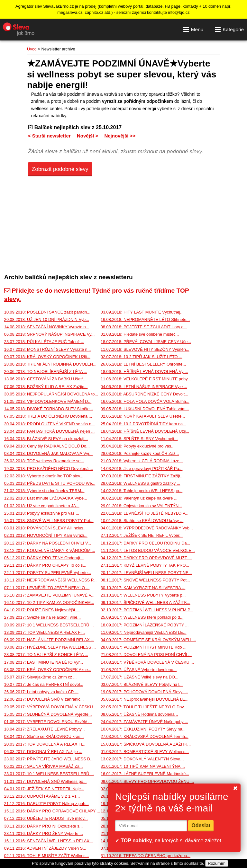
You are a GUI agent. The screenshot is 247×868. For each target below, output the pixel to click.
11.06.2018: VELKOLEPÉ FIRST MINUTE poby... (146, 379)
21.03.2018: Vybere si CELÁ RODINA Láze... (142, 461)
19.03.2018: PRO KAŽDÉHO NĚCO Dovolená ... (49, 469)
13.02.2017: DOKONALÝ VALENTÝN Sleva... (142, 759)
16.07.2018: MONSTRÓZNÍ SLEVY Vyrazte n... (48, 349)
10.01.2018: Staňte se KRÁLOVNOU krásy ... (142, 521)
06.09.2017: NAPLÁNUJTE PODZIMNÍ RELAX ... (49, 640)
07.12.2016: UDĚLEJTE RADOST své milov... (46, 818)
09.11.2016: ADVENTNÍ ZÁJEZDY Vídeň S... (45, 848)
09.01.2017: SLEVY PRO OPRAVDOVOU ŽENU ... (147, 781)
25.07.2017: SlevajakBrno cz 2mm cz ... (40, 677)
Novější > (87, 136)
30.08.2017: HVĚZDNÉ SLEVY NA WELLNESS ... (50, 647)
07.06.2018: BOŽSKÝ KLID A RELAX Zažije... (46, 387)
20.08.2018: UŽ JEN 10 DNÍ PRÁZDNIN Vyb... (47, 319)
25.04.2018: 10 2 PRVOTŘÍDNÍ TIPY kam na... (143, 424)
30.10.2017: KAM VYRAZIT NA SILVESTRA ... (143, 588)
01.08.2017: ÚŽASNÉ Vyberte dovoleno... (139, 670)
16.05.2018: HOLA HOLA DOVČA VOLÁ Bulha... (145, 401)
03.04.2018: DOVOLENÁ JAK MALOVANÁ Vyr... (48, 453)
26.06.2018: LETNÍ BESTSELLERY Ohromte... (143, 364)
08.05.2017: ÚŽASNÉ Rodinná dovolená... (139, 714)
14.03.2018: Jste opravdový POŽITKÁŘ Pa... (142, 469)
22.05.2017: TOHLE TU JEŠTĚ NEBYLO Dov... (144, 707)
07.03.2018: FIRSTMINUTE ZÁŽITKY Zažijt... (142, 476)
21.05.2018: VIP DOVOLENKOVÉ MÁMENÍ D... (48, 401)
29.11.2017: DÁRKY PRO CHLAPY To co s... (45, 565)
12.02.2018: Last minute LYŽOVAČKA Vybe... (46, 498)
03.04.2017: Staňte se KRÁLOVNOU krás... (44, 736)
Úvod (32, 49)
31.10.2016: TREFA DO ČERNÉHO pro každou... (146, 856)
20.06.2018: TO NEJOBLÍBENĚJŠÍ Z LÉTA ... (46, 372)
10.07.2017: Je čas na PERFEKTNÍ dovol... (44, 684)
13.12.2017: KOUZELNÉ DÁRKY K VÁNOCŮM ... (50, 550)
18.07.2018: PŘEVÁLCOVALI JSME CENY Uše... (146, 342)
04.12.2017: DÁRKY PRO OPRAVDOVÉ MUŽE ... (146, 558)
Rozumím (217, 863)
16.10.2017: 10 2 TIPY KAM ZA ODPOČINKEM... (49, 602)
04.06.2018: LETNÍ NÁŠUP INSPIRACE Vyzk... (144, 387)
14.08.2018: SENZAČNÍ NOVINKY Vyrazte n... (47, 327)
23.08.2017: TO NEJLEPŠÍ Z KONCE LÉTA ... (46, 655)
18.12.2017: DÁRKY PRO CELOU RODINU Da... (146, 543)
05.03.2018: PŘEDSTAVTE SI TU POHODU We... (50, 483)
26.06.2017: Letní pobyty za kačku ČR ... (41, 692)
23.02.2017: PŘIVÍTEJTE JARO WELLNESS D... (49, 759)
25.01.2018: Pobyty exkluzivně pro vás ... (42, 513)
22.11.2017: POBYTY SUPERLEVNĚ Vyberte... (48, 573)
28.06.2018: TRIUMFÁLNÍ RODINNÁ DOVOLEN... (50, 364)
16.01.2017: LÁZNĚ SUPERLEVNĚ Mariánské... (145, 774)
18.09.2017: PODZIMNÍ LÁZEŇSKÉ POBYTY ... (145, 625)
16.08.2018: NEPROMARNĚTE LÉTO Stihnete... (145, 319)
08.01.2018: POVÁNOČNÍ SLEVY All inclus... (46, 528)
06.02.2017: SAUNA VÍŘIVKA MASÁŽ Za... (44, 766)
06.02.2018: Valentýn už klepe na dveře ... (139, 498)
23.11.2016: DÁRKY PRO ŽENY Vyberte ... (44, 833)
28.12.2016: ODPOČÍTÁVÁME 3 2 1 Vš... (42, 796)
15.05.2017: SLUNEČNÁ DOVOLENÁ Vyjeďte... (48, 714)
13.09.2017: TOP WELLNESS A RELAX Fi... (45, 632)
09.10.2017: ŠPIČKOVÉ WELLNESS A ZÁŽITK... (146, 602)
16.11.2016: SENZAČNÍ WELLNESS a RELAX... (49, 841)
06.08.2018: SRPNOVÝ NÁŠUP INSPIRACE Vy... (49, 334)
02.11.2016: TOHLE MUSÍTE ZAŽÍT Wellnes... (47, 856)
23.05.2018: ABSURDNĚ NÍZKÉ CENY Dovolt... (144, 394)
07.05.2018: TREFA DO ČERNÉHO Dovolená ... (48, 416)
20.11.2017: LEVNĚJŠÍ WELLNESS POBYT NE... (146, 573)
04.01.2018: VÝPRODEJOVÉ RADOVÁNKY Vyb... (147, 528)
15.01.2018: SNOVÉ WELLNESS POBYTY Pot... (49, 521)
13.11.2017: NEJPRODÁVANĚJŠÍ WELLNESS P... (50, 580)
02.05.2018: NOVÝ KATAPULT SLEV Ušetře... (143, 416)
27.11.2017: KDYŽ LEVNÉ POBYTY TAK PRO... (145, 565)
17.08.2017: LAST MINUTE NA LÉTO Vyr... (44, 662)
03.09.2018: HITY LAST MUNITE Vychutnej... (142, 312)
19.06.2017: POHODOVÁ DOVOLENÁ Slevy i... (144, 692)
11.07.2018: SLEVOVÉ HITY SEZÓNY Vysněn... (145, 349)
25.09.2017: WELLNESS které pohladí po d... (142, 617)
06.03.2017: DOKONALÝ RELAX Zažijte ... (43, 752)
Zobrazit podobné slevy (60, 169)
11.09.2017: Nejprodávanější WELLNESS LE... (144, 632)
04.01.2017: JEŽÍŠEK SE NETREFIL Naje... (44, 789)
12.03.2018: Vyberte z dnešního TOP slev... (44, 476)
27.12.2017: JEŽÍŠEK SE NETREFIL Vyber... (142, 535)
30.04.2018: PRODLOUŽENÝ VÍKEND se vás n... (50, 424)
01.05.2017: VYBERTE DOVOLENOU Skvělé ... (48, 722)
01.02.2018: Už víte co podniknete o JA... (42, 506)
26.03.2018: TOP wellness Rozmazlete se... (44, 461)
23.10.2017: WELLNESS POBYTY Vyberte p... (143, 595)
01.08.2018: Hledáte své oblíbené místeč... (140, 334)
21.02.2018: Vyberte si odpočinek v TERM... (44, 491)
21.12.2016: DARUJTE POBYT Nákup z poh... (46, 804)
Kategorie (229, 29)
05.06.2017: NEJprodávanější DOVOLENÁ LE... (145, 699)
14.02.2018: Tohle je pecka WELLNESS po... (142, 491)
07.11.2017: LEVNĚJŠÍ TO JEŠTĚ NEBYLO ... (47, 588)
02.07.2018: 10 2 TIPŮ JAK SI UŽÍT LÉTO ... (142, 357)
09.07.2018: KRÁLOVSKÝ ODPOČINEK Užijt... (47, 357)
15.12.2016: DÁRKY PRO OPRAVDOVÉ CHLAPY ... (52, 811)
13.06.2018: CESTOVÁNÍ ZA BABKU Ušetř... (45, 379)
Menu (193, 29)
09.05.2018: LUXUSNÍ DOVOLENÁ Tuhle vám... (145, 409)
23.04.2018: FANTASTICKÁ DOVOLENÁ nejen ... (49, 431)
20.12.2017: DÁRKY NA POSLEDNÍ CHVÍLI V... (48, 543)
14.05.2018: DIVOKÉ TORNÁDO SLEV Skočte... (49, 409)
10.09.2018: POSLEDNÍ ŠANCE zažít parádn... (47, 312)
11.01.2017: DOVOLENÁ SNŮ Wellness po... (46, 781)
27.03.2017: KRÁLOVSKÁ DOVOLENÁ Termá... (145, 736)
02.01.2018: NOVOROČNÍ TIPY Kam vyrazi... (46, 535)
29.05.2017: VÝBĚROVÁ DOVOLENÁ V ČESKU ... (51, 707)
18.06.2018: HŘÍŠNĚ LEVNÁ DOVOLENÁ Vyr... (144, 372)
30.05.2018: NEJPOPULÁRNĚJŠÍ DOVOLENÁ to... (51, 394)
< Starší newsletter (49, 136)
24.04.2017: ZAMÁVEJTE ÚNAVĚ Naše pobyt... (144, 722)
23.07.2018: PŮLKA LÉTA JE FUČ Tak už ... (44, 342)
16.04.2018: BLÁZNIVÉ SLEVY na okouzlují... (46, 439)
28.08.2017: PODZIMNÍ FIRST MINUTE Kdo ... (144, 647)
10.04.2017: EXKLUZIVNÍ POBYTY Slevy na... (143, 729)
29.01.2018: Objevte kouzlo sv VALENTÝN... (141, 506)
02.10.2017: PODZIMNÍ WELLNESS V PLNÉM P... (147, 610)
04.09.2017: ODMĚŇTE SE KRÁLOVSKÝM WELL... (148, 640)
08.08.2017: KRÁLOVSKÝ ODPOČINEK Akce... (48, 670)
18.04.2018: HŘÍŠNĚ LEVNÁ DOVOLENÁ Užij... (145, 431)
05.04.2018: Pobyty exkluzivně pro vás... (138, 446)
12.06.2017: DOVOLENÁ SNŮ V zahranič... (44, 699)
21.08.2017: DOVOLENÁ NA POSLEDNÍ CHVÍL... (146, 655)
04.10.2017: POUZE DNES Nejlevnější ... (42, 610)
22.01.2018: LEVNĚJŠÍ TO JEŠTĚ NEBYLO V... (145, 513)
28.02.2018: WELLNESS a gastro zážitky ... (141, 483)
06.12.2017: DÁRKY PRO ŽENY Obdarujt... (44, 558)
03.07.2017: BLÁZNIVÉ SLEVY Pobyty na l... (142, 684)
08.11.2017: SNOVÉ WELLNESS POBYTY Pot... (145, 580)
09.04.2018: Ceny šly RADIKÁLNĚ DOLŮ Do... (47, 446)
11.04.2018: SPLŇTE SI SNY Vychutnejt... (139, 439)
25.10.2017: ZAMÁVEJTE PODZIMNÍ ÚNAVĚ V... (49, 595)
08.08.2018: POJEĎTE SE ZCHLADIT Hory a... (144, 327)
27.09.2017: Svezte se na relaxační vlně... (42, 617)
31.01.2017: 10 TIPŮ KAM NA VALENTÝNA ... (143, 766)
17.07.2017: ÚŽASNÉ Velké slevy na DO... (140, 677)
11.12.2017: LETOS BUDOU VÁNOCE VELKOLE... (148, 550)
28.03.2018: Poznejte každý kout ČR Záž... (140, 453)
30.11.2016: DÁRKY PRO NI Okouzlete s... (43, 826)
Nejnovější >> (120, 136)
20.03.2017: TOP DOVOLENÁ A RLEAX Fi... (45, 744)
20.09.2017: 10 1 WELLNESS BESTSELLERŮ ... (49, 625)
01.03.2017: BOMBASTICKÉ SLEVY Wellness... (145, 752)
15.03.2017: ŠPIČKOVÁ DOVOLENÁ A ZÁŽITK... (146, 744)
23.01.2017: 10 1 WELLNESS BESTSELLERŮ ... (49, 774)
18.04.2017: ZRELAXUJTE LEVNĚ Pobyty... (45, 729)
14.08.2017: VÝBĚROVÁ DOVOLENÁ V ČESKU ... (147, 662)
